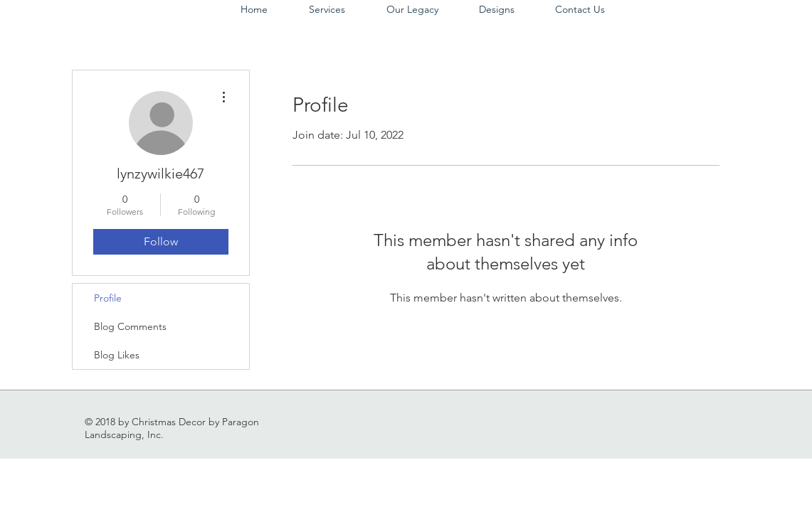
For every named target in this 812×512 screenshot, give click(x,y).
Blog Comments (130, 326)
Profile (108, 298)
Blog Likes (117, 355)
